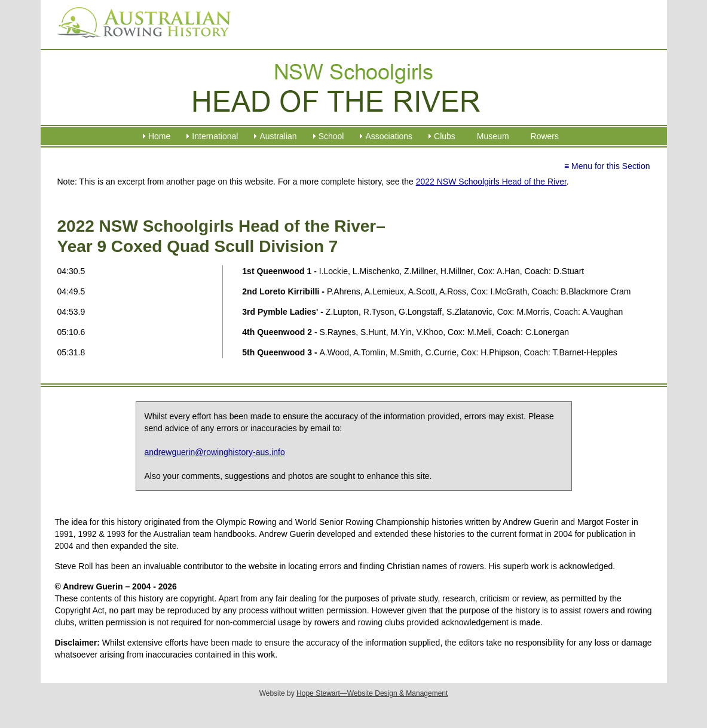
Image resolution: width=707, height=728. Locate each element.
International (215, 136)
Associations (389, 136)
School (331, 136)
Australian (278, 136)
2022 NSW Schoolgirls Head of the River (491, 182)
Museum (493, 136)
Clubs (445, 136)
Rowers (545, 136)
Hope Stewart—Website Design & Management (372, 693)
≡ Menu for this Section (607, 166)
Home (159, 136)
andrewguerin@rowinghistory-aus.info (215, 452)
